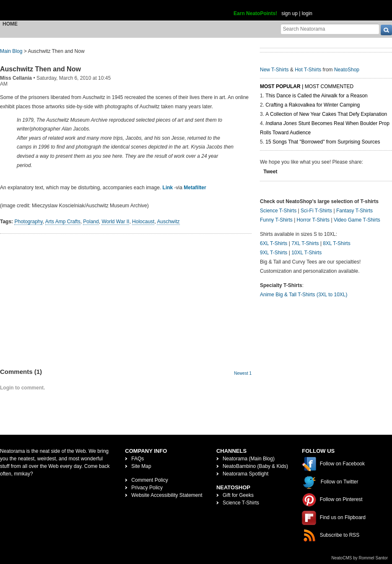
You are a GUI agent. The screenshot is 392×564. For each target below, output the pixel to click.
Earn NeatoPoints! (255, 13)
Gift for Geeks (238, 495)
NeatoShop (347, 70)
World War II (115, 222)
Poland (91, 222)
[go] (386, 30)
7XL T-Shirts (305, 243)
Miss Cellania (16, 78)
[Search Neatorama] (330, 29)
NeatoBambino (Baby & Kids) (255, 466)
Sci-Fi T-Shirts (316, 211)
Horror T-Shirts (313, 220)
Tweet (270, 172)
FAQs (138, 459)
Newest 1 (243, 373)
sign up (289, 13)
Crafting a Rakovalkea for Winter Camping (313, 105)
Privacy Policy (147, 488)
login (307, 13)
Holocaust (143, 222)
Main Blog (11, 51)
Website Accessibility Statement (167, 495)
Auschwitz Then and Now (40, 69)
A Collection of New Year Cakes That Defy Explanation (326, 114)
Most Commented (329, 86)
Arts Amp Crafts (63, 222)
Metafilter (195, 188)
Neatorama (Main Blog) (249, 459)
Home (10, 24)
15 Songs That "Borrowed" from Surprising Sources (323, 142)
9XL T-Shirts (274, 253)
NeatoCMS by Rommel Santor (360, 558)
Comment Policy (149, 480)
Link (168, 188)
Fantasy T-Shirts (354, 211)
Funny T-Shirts (276, 220)
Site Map (141, 466)
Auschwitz (168, 222)
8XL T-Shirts (336, 243)
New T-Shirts (274, 70)
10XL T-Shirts (306, 253)
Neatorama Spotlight (245, 474)
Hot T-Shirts (308, 70)
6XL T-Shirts (274, 243)
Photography (28, 222)
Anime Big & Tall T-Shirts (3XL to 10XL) (304, 295)
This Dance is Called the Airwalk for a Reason (316, 96)
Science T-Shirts (278, 211)
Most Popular (280, 86)
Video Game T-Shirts (357, 220)
